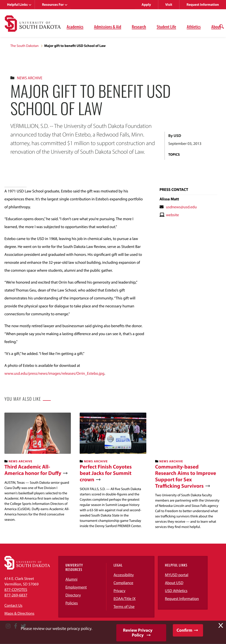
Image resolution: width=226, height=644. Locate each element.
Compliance (123, 583)
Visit (169, 5)
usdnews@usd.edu (181, 207)
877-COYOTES (16, 590)
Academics (75, 27)
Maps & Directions (19, 613)
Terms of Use (124, 606)
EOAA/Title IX (124, 599)
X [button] (221, 626)
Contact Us (13, 605)
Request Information (203, 5)
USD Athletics (176, 591)
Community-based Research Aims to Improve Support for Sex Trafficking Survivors (186, 476)
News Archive (30, 78)
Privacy (119, 591)
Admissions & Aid (108, 27)
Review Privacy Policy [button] (138, 633)
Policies (72, 603)
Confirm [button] (184, 630)
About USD (174, 583)
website (172, 215)
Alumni (71, 579)
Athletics (194, 27)
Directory (73, 595)
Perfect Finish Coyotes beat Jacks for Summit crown (106, 473)
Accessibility (124, 575)
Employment (76, 587)
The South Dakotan (24, 46)
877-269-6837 (16, 595)
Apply (146, 5)
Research (139, 27)
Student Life (166, 27)
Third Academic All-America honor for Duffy (33, 470)
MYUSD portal (177, 575)
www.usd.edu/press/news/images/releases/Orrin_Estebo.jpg (54, 373)
